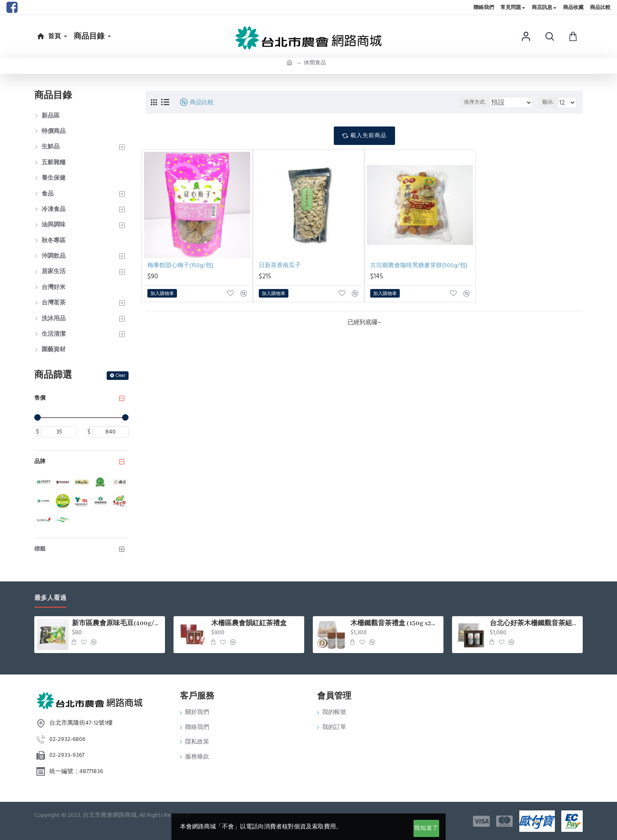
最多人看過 (50, 598)
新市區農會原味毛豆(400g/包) (117, 623)
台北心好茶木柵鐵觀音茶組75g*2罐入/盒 (535, 623)
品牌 (40, 461)
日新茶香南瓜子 (280, 265)
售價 (40, 398)
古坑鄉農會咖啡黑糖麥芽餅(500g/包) (419, 265)
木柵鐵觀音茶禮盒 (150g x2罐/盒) (395, 623)
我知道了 (426, 828)
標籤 (40, 549)
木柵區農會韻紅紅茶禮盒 (249, 623)
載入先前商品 (368, 135)
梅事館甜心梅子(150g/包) (180, 265)
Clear (121, 375)
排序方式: (475, 102)
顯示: (550, 102)
